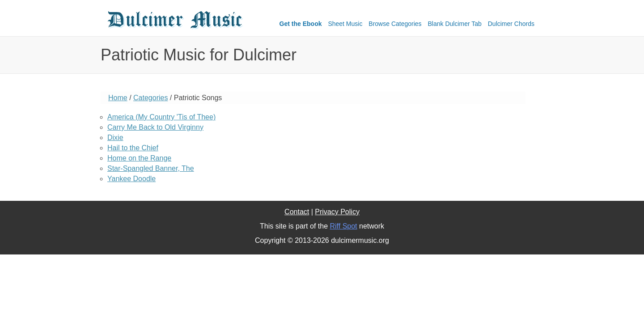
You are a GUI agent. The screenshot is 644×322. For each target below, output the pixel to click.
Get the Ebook (301, 24)
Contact (297, 212)
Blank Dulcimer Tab (455, 24)
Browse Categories (395, 24)
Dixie (115, 138)
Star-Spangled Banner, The (151, 168)
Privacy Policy (337, 212)
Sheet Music (345, 24)
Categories (150, 98)
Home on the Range (139, 158)
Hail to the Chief (133, 148)
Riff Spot (343, 226)
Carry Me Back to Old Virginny (155, 127)
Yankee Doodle (131, 179)
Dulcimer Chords (511, 24)
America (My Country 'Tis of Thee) (161, 117)
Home (118, 98)
